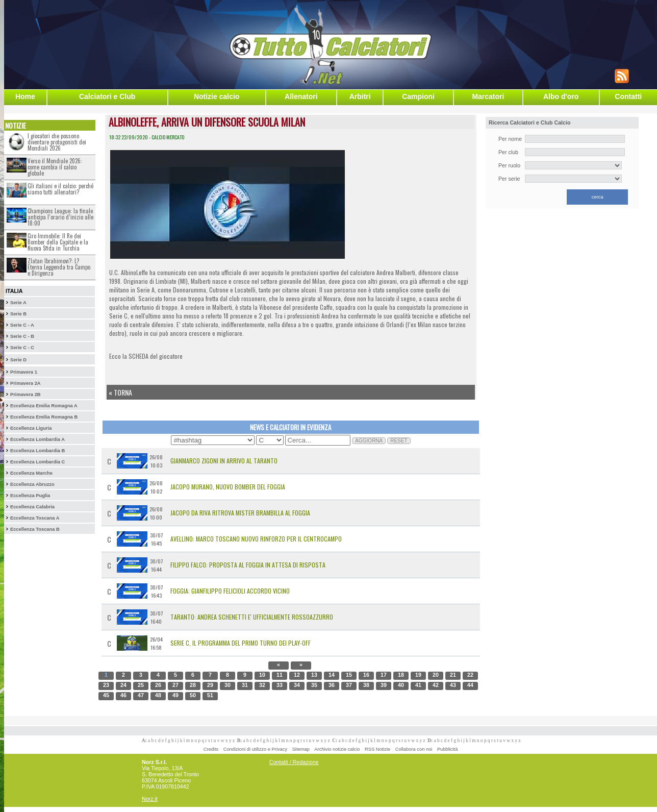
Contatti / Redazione (294, 762)
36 (332, 685)
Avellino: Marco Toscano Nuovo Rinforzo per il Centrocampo (256, 539)
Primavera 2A (26, 383)
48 (158, 695)
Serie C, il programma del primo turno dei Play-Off (241, 643)
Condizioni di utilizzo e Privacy (255, 749)
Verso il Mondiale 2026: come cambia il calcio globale (55, 167)
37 (349, 685)
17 (384, 675)
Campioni (418, 96)
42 (436, 685)
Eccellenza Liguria (31, 428)
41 (418, 685)
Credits (211, 749)
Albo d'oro (561, 96)
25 (141, 685)
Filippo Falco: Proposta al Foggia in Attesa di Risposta (248, 565)
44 (470, 685)
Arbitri (360, 96)
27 (175, 685)
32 (262, 685)
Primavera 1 (24, 372)
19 (418, 675)
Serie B (18, 314)
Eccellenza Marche (31, 473)
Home (25, 96)
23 (106, 685)
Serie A (18, 303)
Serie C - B (22, 336)
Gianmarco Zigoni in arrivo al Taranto (224, 461)
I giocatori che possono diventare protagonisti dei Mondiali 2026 (57, 142)
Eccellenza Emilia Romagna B (44, 417)
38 (366, 685)
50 (193, 695)
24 (123, 685)
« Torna (120, 392)
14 (332, 675)
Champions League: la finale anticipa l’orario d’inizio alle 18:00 (60, 217)
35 (314, 685)
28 (193, 685)
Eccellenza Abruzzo (32, 484)
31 (245, 685)
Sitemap (301, 749)
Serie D (18, 360)
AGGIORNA (369, 441)
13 (314, 675)
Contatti (628, 96)
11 (280, 675)
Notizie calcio (217, 96)
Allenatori (301, 96)
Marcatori (488, 96)
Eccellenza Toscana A (35, 518)
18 (401, 675)
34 (297, 685)
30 (228, 685)
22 (470, 675)
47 (141, 695)
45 (106, 695)
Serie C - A (22, 325)
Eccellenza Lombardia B (37, 451)
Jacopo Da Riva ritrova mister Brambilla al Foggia (240, 513)
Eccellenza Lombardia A (37, 439)
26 (158, 685)
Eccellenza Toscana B (35, 529)
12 (297, 675)
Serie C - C (22, 348)
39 (384, 685)
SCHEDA (138, 356)
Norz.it (150, 799)
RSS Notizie (377, 749)
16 (366, 675)
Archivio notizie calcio (337, 749)
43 (453, 685)
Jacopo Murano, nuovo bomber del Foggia (228, 487)
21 (453, 675)
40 (401, 685)
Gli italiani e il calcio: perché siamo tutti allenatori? (60, 189)
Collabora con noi (414, 749)
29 (210, 685)
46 (123, 695)
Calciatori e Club (107, 96)
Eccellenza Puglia (30, 496)
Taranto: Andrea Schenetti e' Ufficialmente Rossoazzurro (252, 617)
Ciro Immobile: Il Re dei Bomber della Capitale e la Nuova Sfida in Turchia (58, 242)
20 (436, 675)
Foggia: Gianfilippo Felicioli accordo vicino (230, 591)
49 (175, 695)
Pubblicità (447, 749)
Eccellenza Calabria (32, 507)
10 (262, 675)
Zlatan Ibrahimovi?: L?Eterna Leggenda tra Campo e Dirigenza (59, 267)
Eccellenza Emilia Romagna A (44, 406)
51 (210, 695)
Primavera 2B (26, 395)
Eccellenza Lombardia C (37, 462)
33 (280, 685)
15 (349, 675)
